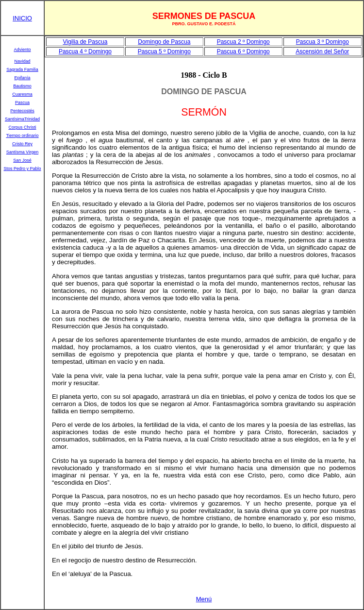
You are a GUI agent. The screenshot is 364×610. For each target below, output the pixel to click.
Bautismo (22, 86)
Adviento (22, 50)
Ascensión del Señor (322, 51)
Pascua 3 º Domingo (323, 42)
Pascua (22, 102)
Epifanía (22, 78)
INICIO (22, 18)
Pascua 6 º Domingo (243, 51)
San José (22, 160)
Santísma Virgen (22, 152)
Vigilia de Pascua (85, 42)
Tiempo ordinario (22, 136)
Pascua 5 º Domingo (164, 51)
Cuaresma (22, 94)
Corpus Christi (22, 127)
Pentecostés (22, 111)
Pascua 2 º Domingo (243, 42)
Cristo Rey (22, 144)
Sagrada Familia (22, 69)
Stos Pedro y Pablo (22, 169)
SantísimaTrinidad (22, 119)
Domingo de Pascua (164, 42)
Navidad (22, 61)
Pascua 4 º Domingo (85, 51)
